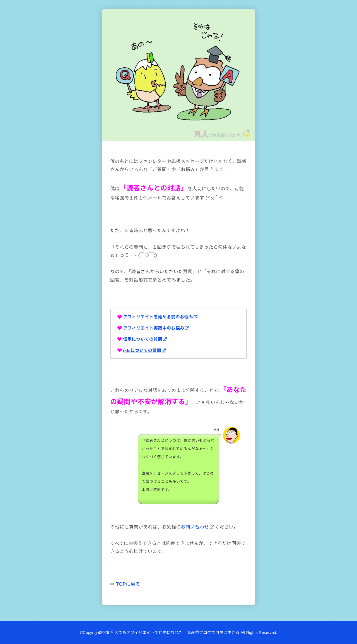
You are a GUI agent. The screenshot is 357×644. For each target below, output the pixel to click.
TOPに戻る (128, 584)
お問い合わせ (195, 527)
